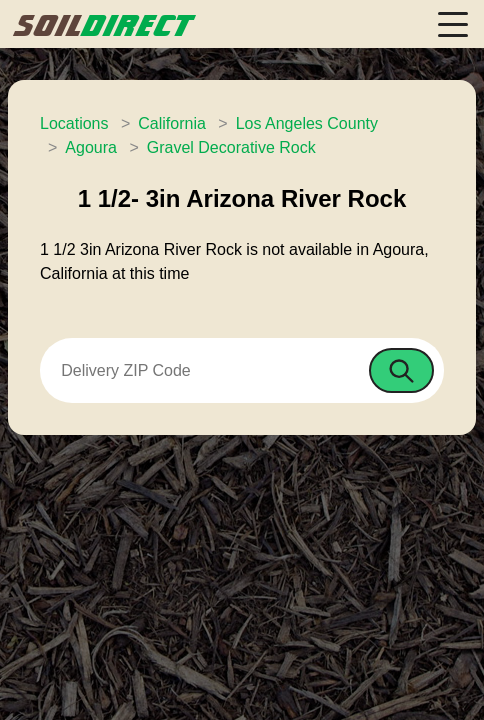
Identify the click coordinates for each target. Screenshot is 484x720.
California (172, 123)
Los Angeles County (307, 123)
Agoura (91, 147)
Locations (74, 123)
